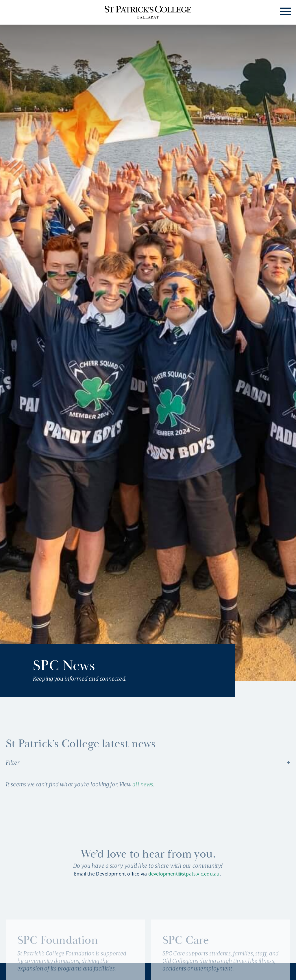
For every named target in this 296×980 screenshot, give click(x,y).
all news (143, 784)
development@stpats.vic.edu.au (184, 874)
